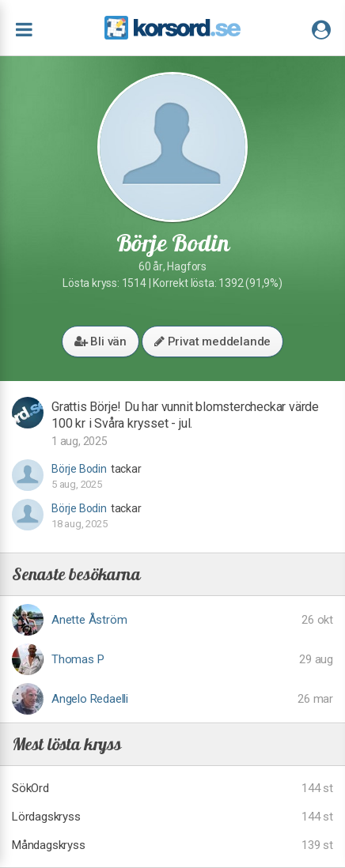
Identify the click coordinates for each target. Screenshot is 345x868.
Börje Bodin (79, 469)
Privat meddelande (212, 342)
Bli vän (100, 342)
